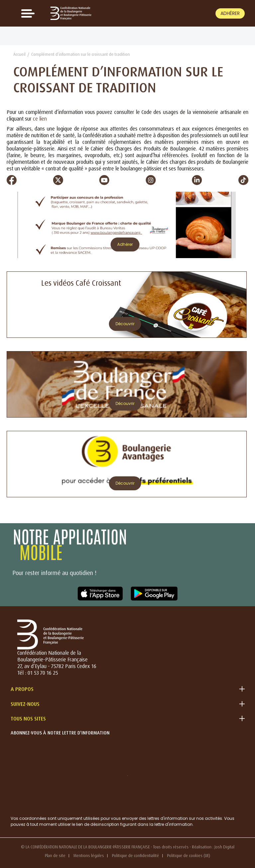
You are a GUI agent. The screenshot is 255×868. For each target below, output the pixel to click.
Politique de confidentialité (135, 856)
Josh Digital (224, 847)
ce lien (40, 119)
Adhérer (230, 13)
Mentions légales (89, 856)
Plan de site (55, 856)
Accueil (19, 54)
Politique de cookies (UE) (189, 856)
